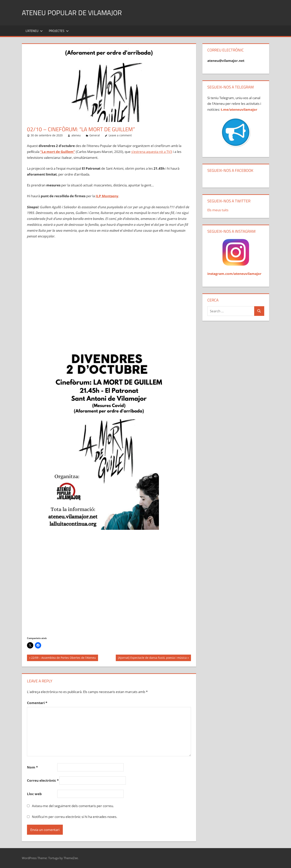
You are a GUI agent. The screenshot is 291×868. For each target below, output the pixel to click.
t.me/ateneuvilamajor (239, 109)
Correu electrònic (43, 780)
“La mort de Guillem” (58, 152)
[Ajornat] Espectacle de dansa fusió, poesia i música (152, 658)
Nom (32, 767)
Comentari (37, 703)
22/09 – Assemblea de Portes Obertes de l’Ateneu (63, 658)
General (95, 135)
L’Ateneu (34, 31)
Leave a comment (120, 135)
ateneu (76, 135)
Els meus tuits (218, 210)
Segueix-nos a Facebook (230, 170)
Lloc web (34, 794)
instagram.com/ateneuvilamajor (234, 274)
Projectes (59, 31)
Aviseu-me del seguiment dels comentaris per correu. (73, 806)
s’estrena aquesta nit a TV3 (152, 152)
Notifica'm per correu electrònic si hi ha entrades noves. (75, 817)
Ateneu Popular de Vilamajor (73, 13)
